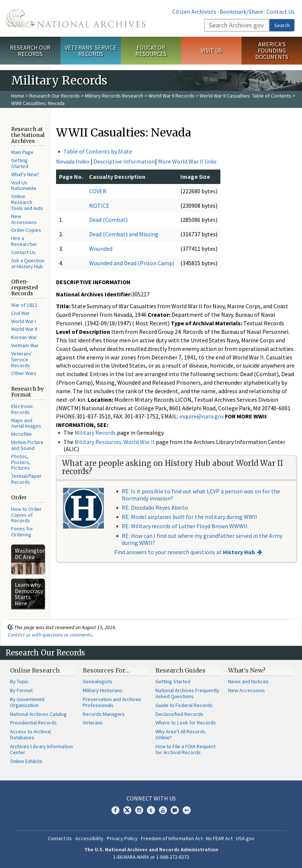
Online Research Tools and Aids (27, 202)
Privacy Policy (122, 838)
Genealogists (98, 681)
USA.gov (245, 838)
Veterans (93, 723)
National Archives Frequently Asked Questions (187, 693)
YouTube (163, 810)
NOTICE (99, 206)
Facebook (115, 810)
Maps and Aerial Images (26, 423)
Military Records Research (114, 96)
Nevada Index (73, 161)
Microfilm (21, 434)
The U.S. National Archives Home (75, 18)
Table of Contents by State (98, 151)
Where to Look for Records (186, 723)
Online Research (35, 670)
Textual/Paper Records (26, 479)
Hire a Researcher (24, 241)
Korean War (24, 337)
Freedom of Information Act (172, 838)
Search (282, 25)
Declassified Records (179, 714)
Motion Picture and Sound (27, 445)
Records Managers (104, 714)
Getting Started (20, 163)
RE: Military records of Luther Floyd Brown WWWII (185, 526)
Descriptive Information (124, 161)
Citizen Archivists (194, 11)
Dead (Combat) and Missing (124, 234)
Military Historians (103, 690)
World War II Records (171, 96)
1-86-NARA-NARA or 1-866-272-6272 (151, 857)
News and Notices (248, 681)
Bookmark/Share (241, 11)
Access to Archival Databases (30, 734)
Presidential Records (33, 723)
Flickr (187, 810)
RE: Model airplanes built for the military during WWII (189, 517)
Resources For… (106, 670)
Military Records (95, 433)
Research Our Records (30, 51)
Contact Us (280, 11)
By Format (21, 690)
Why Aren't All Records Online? (180, 734)
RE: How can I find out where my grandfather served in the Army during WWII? (202, 539)
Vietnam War (25, 345)
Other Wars (24, 373)
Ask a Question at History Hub (28, 263)
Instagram (139, 810)
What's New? (25, 174)
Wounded (101, 249)
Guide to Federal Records (184, 705)
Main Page (22, 152)
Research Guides (180, 670)
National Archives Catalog (38, 714)
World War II (24, 329)
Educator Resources (151, 51)
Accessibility (89, 838)
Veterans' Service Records (91, 51)
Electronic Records (22, 409)
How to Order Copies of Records (26, 515)
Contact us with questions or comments (50, 635)
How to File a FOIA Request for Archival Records (186, 749)
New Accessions (24, 219)
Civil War (20, 313)
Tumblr (151, 810)
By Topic (19, 681)
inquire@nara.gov (201, 416)
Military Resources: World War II (115, 442)
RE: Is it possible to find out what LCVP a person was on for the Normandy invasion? (201, 495)
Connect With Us (151, 798)
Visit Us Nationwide (24, 185)
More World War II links (187, 161)
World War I (24, 321)
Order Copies (26, 230)
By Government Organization (27, 702)
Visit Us (211, 50)
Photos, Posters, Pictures (21, 462)
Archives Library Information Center (41, 749)
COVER (98, 191)
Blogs (175, 810)
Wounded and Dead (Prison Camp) (132, 263)
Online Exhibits (26, 761)
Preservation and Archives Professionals (112, 702)
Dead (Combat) (108, 220)
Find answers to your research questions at (185, 552)
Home (18, 96)
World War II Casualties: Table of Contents (245, 96)
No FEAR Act (219, 838)
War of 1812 (24, 305)
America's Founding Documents (272, 50)
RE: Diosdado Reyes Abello (155, 507)
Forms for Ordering (22, 532)
